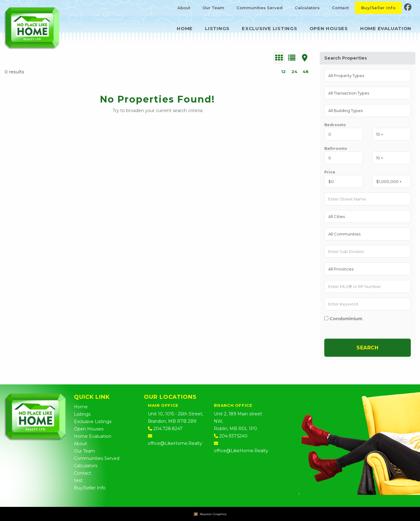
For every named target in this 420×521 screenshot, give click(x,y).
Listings (217, 28)
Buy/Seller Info (378, 8)
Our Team (213, 8)
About (184, 8)
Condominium (343, 319)
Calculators (307, 8)
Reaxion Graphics (213, 514)
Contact (340, 8)
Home (185, 28)
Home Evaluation (386, 28)
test (78, 480)
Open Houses (329, 28)
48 (306, 72)
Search (367, 348)
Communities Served (260, 8)
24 (294, 72)
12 (283, 72)
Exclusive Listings (270, 28)
